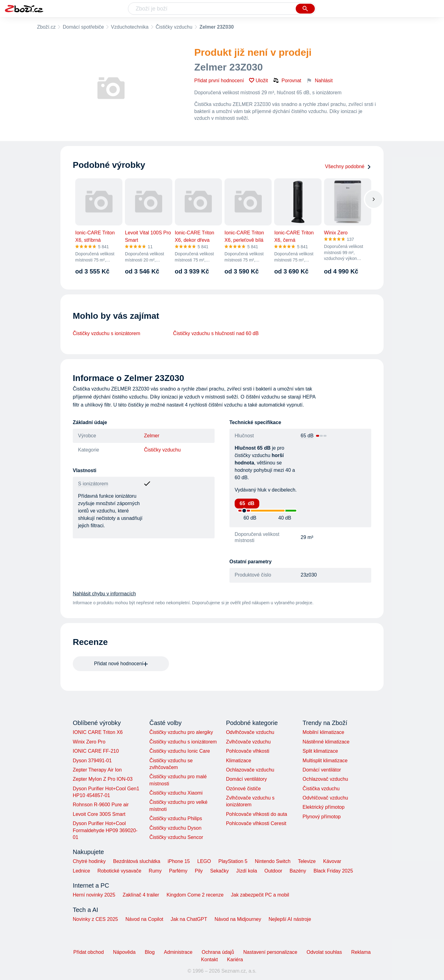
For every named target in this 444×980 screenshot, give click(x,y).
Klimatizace (239, 761)
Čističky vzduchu (174, 27)
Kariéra (235, 960)
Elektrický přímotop (323, 807)
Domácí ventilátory (247, 779)
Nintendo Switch (273, 861)
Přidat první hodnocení (219, 81)
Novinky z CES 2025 (95, 919)
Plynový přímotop (322, 817)
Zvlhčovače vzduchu (248, 742)
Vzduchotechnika (130, 27)
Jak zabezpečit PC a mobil (260, 895)
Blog (150, 952)
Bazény (298, 871)
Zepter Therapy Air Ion (97, 770)
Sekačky (219, 871)
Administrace (178, 952)
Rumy (155, 871)
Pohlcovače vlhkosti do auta (257, 814)
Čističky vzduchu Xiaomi (176, 793)
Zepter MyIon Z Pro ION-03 (103, 779)
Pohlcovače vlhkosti (248, 751)
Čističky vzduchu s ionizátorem (107, 333)
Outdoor (273, 871)
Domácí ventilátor (322, 770)
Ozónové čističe (243, 789)
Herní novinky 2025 (94, 895)
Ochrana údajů (218, 952)
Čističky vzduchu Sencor (176, 837)
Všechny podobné (348, 166)
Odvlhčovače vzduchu (250, 732)
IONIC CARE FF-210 (96, 751)
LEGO (204, 861)
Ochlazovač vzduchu (325, 779)
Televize (307, 861)
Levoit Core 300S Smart (99, 814)
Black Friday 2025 (333, 871)
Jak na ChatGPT (189, 919)
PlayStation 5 (233, 861)
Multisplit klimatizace (325, 761)
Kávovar (332, 861)
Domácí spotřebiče (83, 27)
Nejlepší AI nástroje (290, 919)
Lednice (81, 871)
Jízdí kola (247, 871)
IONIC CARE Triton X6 (98, 732)
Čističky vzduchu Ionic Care (180, 751)
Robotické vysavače (119, 871)
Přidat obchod (89, 952)
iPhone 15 (179, 861)
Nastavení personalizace (270, 952)
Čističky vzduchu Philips (176, 818)
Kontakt (209, 960)
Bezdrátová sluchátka (137, 861)
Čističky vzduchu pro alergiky (181, 732)
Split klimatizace (320, 751)
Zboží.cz (46, 27)
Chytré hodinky (89, 861)
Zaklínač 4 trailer (141, 895)
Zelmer (152, 436)
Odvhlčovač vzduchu (325, 798)
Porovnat (287, 80)
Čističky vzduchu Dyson (175, 828)
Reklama (361, 952)
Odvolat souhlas (324, 952)
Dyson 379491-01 (92, 761)
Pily (199, 871)
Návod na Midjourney (238, 919)
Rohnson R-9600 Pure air (101, 805)
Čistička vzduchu (321, 789)
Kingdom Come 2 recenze (195, 895)
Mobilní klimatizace (323, 732)
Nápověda (124, 952)
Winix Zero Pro (89, 742)
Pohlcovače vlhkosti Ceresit (256, 823)
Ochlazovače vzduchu (250, 770)
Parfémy (178, 871)
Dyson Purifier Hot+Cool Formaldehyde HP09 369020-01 (105, 830)
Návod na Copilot (144, 919)
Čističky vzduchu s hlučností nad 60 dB (216, 333)
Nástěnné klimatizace (326, 742)
